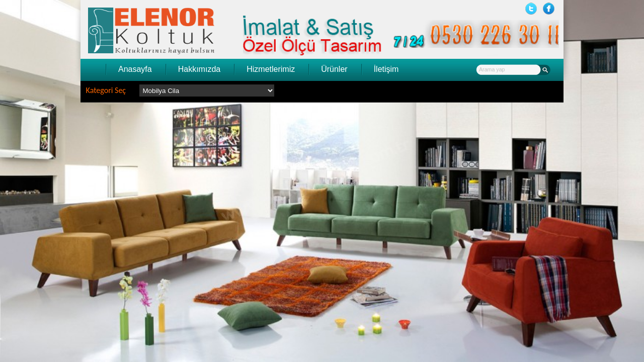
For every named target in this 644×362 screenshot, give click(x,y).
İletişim (386, 69)
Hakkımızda (199, 69)
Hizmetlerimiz (271, 69)
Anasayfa (135, 69)
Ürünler (334, 69)
